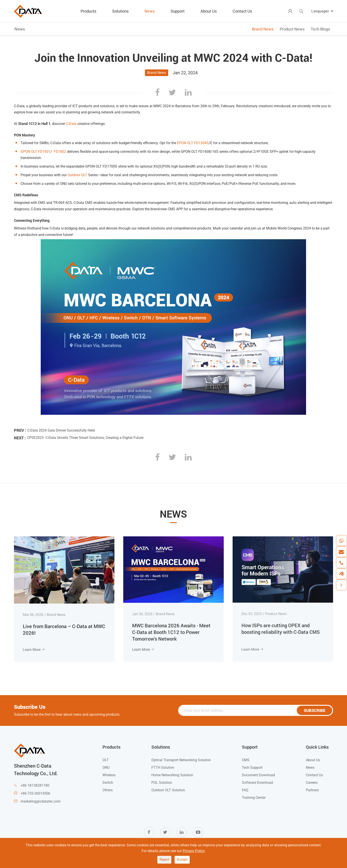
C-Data (71, 124)
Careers (312, 783)
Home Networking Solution (172, 775)
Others (108, 790)
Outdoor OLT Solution (168, 790)
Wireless (109, 775)
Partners (312, 790)
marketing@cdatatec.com (41, 801)
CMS (246, 760)
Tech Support (252, 768)
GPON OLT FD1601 (36, 152)
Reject (164, 859)
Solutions (120, 11)
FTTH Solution (163, 768)
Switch (108, 783)
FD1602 (60, 152)
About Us (209, 11)
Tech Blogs (320, 29)
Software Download (257, 783)
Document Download (258, 775)
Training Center (254, 798)
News (150, 11)
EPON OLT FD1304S (193, 143)
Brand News (263, 29)
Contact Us (242, 11)
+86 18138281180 (35, 785)
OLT (106, 760)
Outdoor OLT (77, 175)
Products (88, 11)
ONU (106, 768)
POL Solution (162, 783)
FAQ (245, 790)
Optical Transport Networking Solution (181, 760)
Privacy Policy (194, 851)
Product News (292, 29)
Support (178, 11)
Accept (182, 859)
